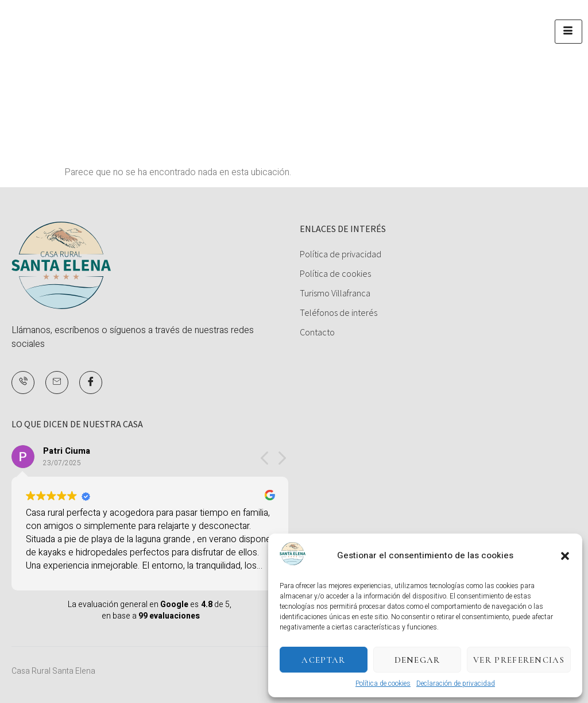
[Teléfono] (23, 383)
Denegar (417, 660)
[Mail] (57, 383)
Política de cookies (383, 683)
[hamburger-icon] (568, 32)
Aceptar (323, 660)
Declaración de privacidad (456, 683)
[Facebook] (91, 383)
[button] (565, 556)
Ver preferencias (519, 660)
